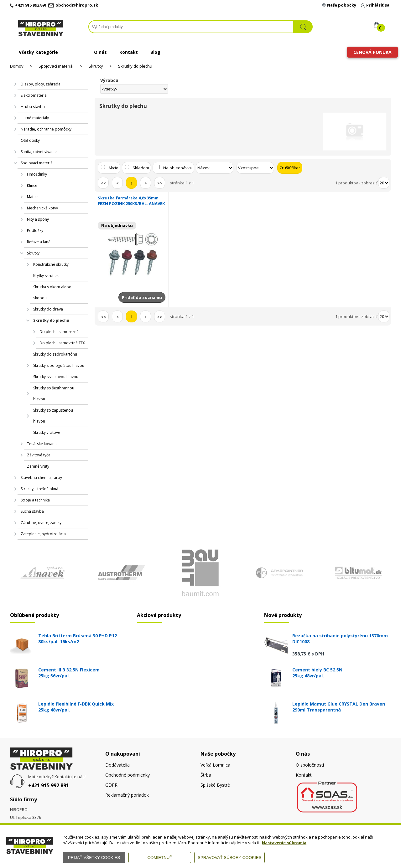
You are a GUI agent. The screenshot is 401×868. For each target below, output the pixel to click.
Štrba (206, 775)
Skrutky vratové (47, 432)
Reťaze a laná (39, 242)
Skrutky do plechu (135, 66)
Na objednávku (178, 168)
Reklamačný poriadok (127, 795)
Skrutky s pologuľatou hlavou (59, 365)
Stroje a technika (35, 500)
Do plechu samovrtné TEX (62, 343)
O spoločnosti (310, 765)
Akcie (113, 168)
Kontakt (129, 52)
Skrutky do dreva (48, 309)
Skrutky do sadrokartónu (55, 354)
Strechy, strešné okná (39, 489)
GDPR (111, 785)
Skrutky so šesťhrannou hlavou (54, 393)
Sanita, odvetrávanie (39, 152)
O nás (100, 52)
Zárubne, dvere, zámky (41, 523)
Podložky (35, 231)
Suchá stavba (32, 511)
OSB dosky (30, 140)
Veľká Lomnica (215, 765)
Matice (33, 197)
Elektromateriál (34, 95)
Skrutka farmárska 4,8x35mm (132, 201)
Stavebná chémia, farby (41, 478)
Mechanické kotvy (42, 208)
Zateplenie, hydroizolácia (43, 534)
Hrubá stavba (33, 107)
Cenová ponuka (372, 52)
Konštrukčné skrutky (51, 264)
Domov (17, 66)
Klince (32, 185)
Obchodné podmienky (128, 775)
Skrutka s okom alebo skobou (52, 292)
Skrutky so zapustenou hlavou (53, 416)
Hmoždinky (37, 174)
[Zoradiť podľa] (215, 168)
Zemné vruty (38, 466)
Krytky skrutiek (46, 276)
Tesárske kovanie (42, 444)
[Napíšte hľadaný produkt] (191, 27)
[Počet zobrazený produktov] (384, 183)
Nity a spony (38, 219)
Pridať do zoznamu (142, 297)
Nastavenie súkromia (284, 843)
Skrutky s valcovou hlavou (56, 377)
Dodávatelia (117, 765)
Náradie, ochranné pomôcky (46, 129)
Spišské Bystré (215, 785)
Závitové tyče (39, 455)
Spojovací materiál (56, 66)
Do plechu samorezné (59, 332)
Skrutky (96, 66)
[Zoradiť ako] (255, 168)
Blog (155, 52)
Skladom (141, 168)
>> (160, 183)
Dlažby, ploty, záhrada (41, 84)
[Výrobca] (134, 89)
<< (103, 183)
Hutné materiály (35, 118)
